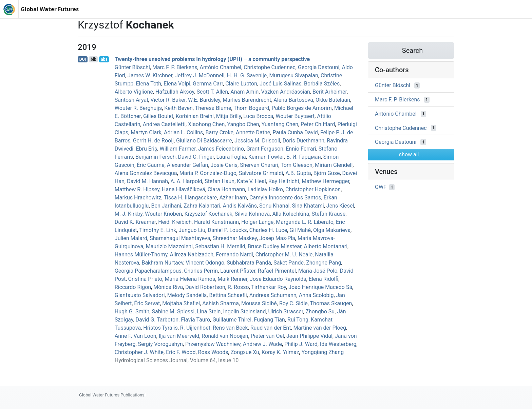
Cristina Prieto (145, 279)
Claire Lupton (241, 84)
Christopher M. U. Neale (284, 255)
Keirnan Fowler (266, 157)
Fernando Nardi (234, 255)
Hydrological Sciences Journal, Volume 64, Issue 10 (177, 360)
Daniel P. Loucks (227, 230)
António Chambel (221, 67)
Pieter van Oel (267, 336)
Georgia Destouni (319, 67)
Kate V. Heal (251, 181)
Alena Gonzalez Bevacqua (146, 173)
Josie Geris (224, 165)
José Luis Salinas (281, 84)
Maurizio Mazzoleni (169, 246)
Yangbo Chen (243, 124)
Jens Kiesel (340, 206)
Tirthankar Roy (269, 287)
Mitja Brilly (229, 116)
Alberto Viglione (134, 92)
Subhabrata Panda (249, 263)
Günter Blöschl (132, 67)
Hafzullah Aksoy (175, 92)
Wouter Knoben (163, 214)
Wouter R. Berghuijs (138, 108)
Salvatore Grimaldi (261, 173)
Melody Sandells (187, 295)
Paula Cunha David (295, 132)
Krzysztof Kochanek (208, 214)
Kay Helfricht (284, 181)
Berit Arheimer (330, 92)
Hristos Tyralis (160, 328)
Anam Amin (244, 92)
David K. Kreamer (135, 222)
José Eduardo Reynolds (278, 279)
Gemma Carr (208, 84)
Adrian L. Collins (183, 132)
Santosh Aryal (131, 100)
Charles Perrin (201, 271)
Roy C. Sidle (293, 303)
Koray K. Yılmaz (280, 352)
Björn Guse (327, 173)
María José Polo (318, 271)
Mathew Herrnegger (325, 181)
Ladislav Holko (265, 189)
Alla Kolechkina (291, 214)
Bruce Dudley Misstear (274, 246)
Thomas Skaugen (331, 303)
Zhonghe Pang (324, 263)
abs (104, 59)
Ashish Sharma (221, 303)
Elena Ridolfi (324, 279)
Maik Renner (232, 279)
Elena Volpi (177, 84)
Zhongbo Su (320, 311)
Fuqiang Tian (269, 320)
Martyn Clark (146, 132)
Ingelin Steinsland (245, 311)
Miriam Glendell (334, 165)
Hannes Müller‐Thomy (141, 255)
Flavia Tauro (195, 320)
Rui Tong (298, 320)
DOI (83, 59)
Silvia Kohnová (252, 214)
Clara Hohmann (226, 189)
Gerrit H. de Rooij (153, 141)
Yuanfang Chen (280, 124)
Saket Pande (289, 263)
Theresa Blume (213, 108)
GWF (381, 187)
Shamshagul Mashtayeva (180, 238)
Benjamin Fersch (156, 157)
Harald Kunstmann (216, 222)
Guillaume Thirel (232, 320)
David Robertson (205, 287)
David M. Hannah (147, 181)
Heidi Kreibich (175, 222)
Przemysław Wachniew (213, 344)
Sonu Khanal (274, 206)
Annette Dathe (253, 132)
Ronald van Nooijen (225, 336)
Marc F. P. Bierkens (175, 67)
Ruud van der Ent (271, 328)
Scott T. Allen (212, 92)
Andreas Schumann (273, 295)
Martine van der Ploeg (320, 328)
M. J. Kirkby (129, 214)
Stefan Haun (220, 181)
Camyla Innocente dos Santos (285, 198)
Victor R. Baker (168, 100)
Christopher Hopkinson (313, 189)
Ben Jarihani (166, 206)
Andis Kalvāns (240, 206)
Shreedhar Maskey (235, 238)
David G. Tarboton (157, 320)
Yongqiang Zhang (323, 352)
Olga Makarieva (332, 230)
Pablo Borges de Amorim (302, 108)
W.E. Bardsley (204, 100)
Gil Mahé (300, 230)
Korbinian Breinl (195, 116)
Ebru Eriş (146, 149)
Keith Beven (178, 108)
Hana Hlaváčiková (184, 189)
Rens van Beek (230, 328)
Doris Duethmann (303, 141)
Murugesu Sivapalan (293, 75)
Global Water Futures (50, 9)
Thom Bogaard (251, 108)
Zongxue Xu (245, 352)
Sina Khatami (308, 206)
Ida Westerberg (338, 344)
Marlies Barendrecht (247, 100)
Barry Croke (219, 132)
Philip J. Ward (301, 344)
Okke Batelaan (333, 100)
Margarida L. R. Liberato (305, 222)
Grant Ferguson (265, 149)
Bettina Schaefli (228, 295)
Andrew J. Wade (262, 344)
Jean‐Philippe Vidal (309, 336)
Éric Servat (147, 303)
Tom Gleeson (297, 165)
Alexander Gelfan (188, 165)
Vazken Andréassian (286, 92)
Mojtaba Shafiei (181, 303)
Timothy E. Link (158, 230)
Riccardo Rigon (133, 287)
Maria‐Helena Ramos (190, 279)
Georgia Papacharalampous (148, 271)
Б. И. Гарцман (304, 157)
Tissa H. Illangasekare (190, 198)
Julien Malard (131, 238)
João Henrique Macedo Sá (320, 287)
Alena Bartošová (293, 100)
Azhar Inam (233, 198)
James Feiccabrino (221, 149)
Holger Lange (257, 222)
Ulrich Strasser (286, 311)
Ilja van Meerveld (179, 336)
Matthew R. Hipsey (137, 189)
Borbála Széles (322, 84)
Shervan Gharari (259, 165)
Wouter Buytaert (295, 116)
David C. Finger (196, 157)
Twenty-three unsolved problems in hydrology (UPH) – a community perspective (212, 59)
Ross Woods (213, 352)
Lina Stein (209, 311)
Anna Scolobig (316, 295)
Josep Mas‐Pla (277, 238)
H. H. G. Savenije (247, 75)
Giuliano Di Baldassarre (204, 141)
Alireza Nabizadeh (192, 255)
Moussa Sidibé (259, 303)
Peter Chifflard (318, 124)
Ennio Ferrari (301, 149)
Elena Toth (148, 84)
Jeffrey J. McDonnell (200, 75)
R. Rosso (238, 287)
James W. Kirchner (150, 75)
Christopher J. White (139, 352)
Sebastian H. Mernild (220, 246)
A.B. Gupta (298, 173)
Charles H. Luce (268, 230)
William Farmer (177, 149)
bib (93, 59)
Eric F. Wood (181, 352)
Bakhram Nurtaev (162, 263)
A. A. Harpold (186, 181)
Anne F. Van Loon (136, 336)
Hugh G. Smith (132, 311)
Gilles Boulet (158, 116)
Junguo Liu (192, 230)
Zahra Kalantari (202, 206)
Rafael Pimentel (277, 271)
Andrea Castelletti (164, 124)
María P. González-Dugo (208, 173)
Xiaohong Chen (206, 124)
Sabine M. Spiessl (173, 311)
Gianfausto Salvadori (140, 295)
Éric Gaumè (151, 165)
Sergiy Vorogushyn (160, 344)
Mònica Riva (168, 287)
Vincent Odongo (205, 263)
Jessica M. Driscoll (257, 141)
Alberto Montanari (326, 246)
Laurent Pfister (238, 271)
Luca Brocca (258, 116)
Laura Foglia (231, 157)
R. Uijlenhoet (195, 328)
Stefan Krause (329, 214)
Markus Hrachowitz (138, 198)
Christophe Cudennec (270, 67)
